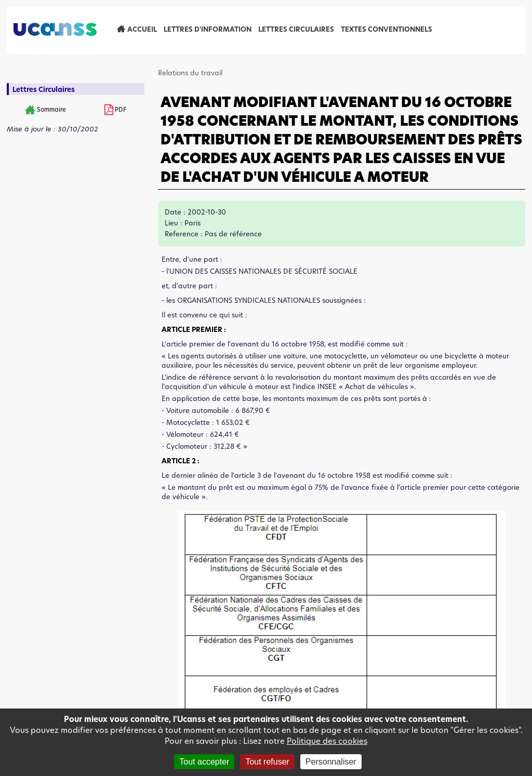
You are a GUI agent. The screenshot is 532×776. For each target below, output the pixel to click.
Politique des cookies (327, 741)
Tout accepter (204, 762)
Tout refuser (267, 762)
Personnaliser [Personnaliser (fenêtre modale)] (331, 762)
